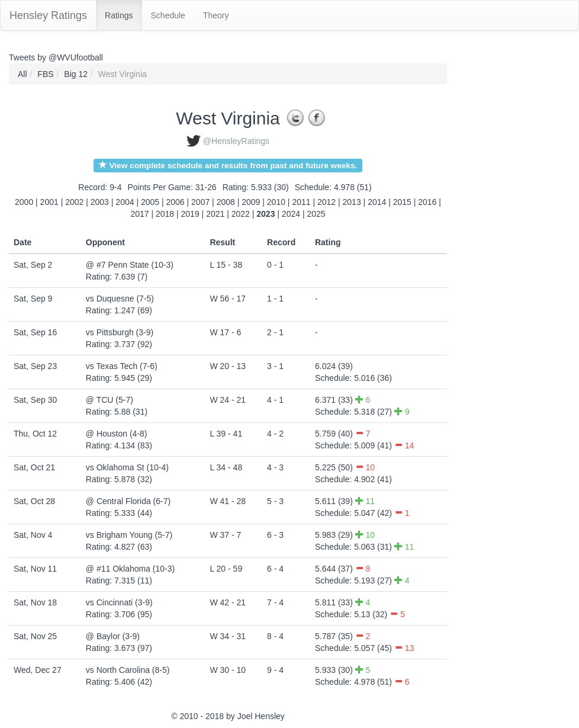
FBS (45, 74)
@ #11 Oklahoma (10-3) (130, 569)
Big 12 (76, 74)
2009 (251, 202)
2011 (301, 202)
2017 (139, 214)
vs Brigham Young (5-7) (129, 535)
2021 (215, 214)
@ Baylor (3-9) (113, 636)
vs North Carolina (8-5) (128, 670)
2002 (74, 202)
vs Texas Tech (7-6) (122, 366)
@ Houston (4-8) (117, 434)
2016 (427, 202)
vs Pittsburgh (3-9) (120, 332)
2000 (24, 202)
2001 (49, 202)
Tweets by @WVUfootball (56, 57)
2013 (352, 202)
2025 (316, 214)
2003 (100, 202)
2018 (165, 214)
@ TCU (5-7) (110, 400)
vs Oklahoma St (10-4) (127, 467)
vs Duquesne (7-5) (120, 299)
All (22, 74)
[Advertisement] (500, 241)
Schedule (168, 15)
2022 (241, 214)
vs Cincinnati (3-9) (119, 602)
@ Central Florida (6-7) (128, 501)
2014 (377, 202)
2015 (402, 202)
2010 (276, 202)
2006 (176, 202)
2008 (226, 202)
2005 (150, 202)
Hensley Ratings (48, 15)
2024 (291, 214)
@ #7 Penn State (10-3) (130, 265)
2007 (200, 202)
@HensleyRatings (236, 141)
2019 (190, 214)
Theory (216, 15)
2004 (125, 202)
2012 (327, 202)
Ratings (119, 15)
